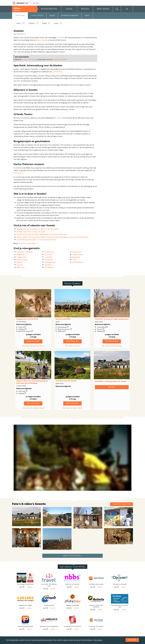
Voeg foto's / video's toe (122, 504)
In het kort (20, 15)
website (29, 587)
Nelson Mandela (42, 40)
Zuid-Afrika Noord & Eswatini (66, 381)
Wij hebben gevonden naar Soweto (111, 381)
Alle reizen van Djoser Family (112, 346)
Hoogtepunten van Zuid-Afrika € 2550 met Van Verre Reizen (38, 229)
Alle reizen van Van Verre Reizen (33, 346)
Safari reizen (21, 267)
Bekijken (112, 387)
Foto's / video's (37, 15)
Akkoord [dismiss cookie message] (132, 640)
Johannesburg (57, 72)
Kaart (87, 15)
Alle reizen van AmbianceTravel (33, 408)
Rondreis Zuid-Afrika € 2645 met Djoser (31, 232)
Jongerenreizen (78, 254)
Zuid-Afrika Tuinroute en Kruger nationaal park (112, 319)
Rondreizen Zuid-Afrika (25, 252)
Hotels (75, 260)
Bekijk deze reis (33, 341)
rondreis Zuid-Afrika (60, 59)
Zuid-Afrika (32, 23)
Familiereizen (77, 252)
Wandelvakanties (78, 262)
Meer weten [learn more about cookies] (98, 640)
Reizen (52, 15)
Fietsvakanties (49, 267)
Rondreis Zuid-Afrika (63, 319)
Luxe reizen (48, 257)
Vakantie (19, 262)
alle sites (37, 3)
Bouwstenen (49, 260)
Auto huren (48, 254)
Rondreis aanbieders (70, 15)
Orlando (59, 118)
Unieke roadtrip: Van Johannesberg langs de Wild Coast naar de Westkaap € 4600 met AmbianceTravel (53, 237)
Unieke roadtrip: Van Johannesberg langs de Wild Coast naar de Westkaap (32, 382)
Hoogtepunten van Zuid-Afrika (27, 319)
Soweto (56, 23)
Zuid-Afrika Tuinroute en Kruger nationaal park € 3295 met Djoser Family (42, 234)
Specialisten (49, 265)
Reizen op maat (22, 260)
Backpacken (76, 257)
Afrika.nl (19, 23)
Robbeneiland (18, 173)
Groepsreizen (49, 252)
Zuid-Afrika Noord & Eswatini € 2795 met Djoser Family (36, 240)
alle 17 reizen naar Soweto (27, 243)
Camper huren (22, 257)
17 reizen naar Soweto (29, 59)
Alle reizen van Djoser (72, 346)
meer (22, 587)
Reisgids (44, 23)
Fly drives (20, 265)
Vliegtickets (21, 254)
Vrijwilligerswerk (50, 262)
